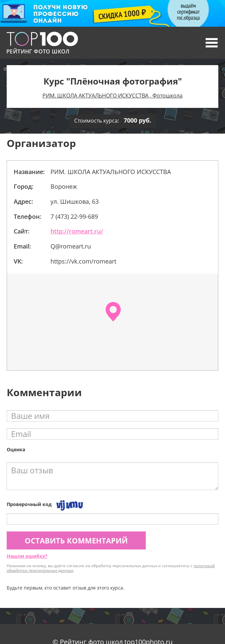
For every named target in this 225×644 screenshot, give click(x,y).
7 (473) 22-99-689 (74, 216)
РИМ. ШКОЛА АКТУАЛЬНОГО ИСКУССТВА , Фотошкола (112, 96)
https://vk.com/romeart (83, 261)
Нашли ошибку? (27, 556)
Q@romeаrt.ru (71, 246)
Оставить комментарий (76, 540)
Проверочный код (29, 504)
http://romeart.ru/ (77, 231)
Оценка (16, 449)
